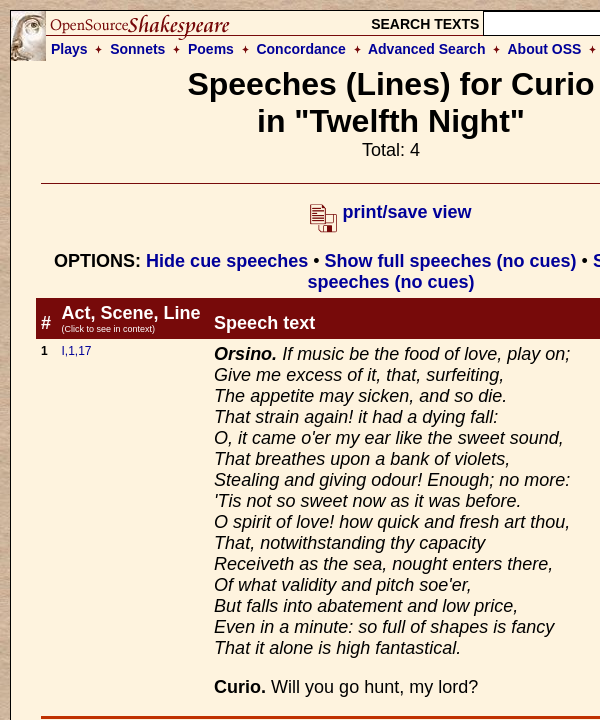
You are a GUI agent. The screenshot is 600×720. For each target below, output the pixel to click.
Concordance (300, 49)
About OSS (545, 49)
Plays (69, 49)
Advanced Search (427, 49)
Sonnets (137, 49)
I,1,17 (76, 351)
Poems (211, 49)
